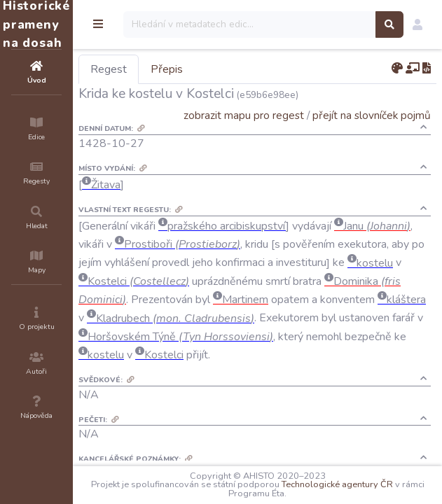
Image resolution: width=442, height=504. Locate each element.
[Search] (250, 24)
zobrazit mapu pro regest (244, 115)
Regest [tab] (109, 69)
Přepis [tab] (167, 69)
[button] (417, 24)
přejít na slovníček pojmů (372, 115)
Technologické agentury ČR (337, 484)
